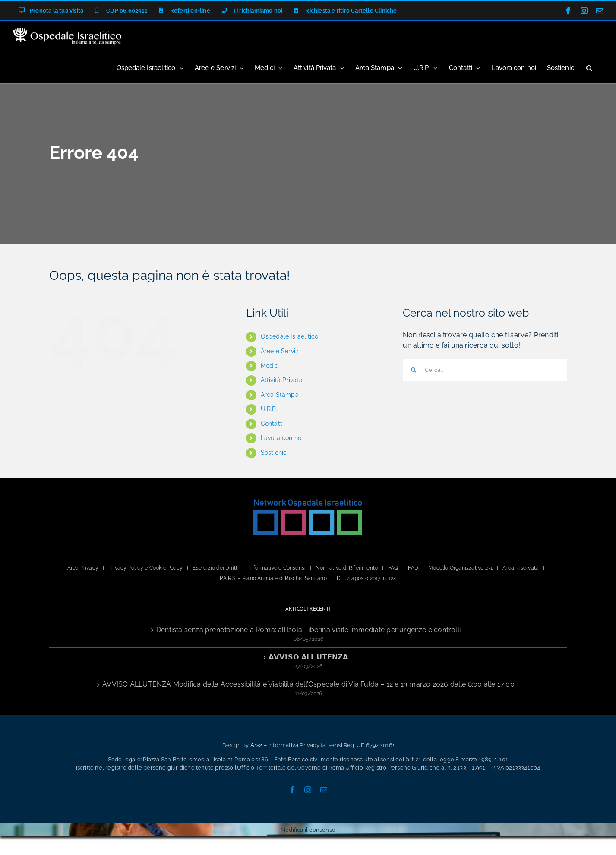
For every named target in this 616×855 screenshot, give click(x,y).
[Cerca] (414, 370)
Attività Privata (282, 380)
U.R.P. (269, 409)
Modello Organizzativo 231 (460, 568)
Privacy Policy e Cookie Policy (145, 568)
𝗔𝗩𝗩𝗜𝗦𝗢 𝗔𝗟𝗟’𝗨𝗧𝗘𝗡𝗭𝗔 (308, 657)
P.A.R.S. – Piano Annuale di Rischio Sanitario (273, 578)
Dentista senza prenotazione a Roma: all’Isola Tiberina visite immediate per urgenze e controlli (308, 630)
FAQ (393, 568)
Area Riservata (521, 568)
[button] (589, 67)
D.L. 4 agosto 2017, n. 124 (366, 578)
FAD (413, 568)
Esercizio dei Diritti (216, 568)
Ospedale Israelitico (290, 336)
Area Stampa (280, 395)
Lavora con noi (282, 438)
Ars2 (256, 745)
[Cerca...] (485, 370)
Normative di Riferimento (347, 568)
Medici (270, 366)
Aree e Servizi (280, 351)
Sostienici (275, 453)
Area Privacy (83, 568)
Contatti (272, 424)
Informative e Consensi (277, 568)
